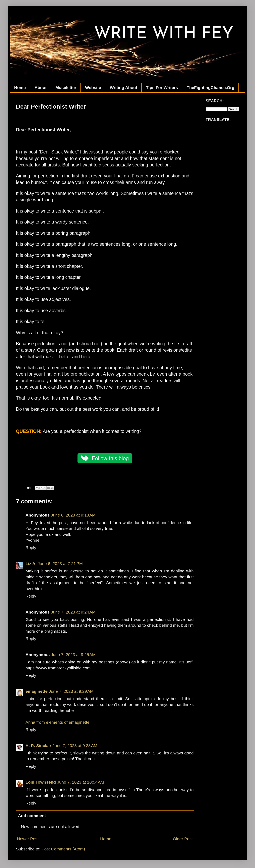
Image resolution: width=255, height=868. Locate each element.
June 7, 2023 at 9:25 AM (73, 655)
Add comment (32, 816)
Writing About (124, 88)
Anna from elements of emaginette (57, 722)
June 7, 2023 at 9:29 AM (71, 691)
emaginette (37, 691)
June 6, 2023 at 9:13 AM (73, 515)
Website (93, 88)
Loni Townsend (41, 782)
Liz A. (31, 564)
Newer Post (28, 839)
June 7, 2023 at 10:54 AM (80, 782)
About (41, 88)
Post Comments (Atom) (63, 849)
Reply (31, 548)
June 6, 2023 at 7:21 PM (60, 564)
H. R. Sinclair (38, 746)
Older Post (183, 839)
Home (20, 88)
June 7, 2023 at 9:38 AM (75, 746)
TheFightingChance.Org (210, 88)
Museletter (66, 88)
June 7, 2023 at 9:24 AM (73, 612)
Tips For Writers (162, 88)
